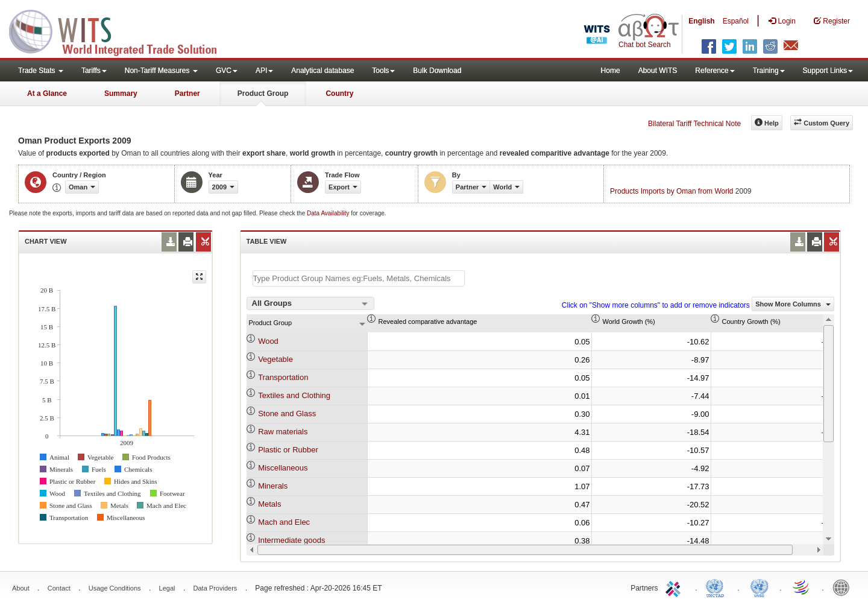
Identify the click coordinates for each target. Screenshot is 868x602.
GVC (227, 71)
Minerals (273, 486)
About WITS (658, 71)
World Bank (844, 587)
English (701, 21)
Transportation (283, 377)
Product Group (263, 93)
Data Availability (329, 213)
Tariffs (94, 71)
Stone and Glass (287, 413)
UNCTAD (717, 587)
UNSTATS (759, 587)
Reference (715, 71)
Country (339, 93)
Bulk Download (437, 71)
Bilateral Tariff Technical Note (694, 124)
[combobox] (310, 303)
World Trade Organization (802, 587)
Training (769, 71)
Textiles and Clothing (294, 395)
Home (611, 71)
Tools (383, 71)
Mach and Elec (284, 522)
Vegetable (275, 359)
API (264, 71)
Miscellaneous (283, 468)
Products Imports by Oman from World (672, 191)
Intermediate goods (291, 540)
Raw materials (283, 432)
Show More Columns (793, 304)
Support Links (828, 71)
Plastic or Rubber (288, 450)
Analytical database (322, 71)
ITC (675, 587)
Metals (269, 504)
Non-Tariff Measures (161, 71)
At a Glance (47, 93)
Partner (187, 93)
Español (736, 21)
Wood (268, 341)
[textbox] (359, 278)
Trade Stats (41, 71)
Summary (121, 93)
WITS (121, 30)
